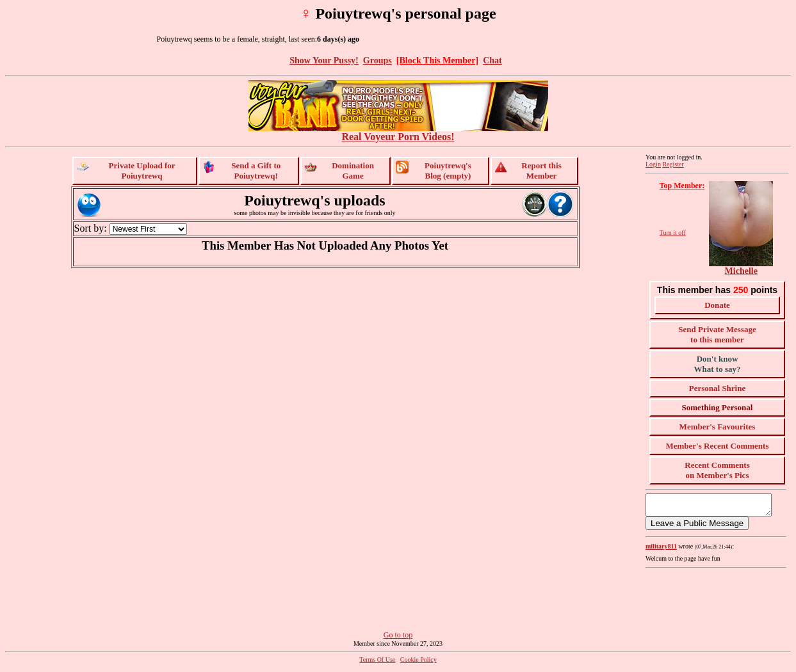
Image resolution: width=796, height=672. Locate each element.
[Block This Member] (437, 60)
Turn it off (673, 233)
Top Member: (682, 186)
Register (673, 164)
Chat (492, 60)
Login (653, 164)
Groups (378, 60)
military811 (661, 550)
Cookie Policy (418, 663)
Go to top (398, 639)
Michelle (741, 271)
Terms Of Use (377, 663)
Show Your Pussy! (324, 60)
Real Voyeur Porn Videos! (398, 132)
